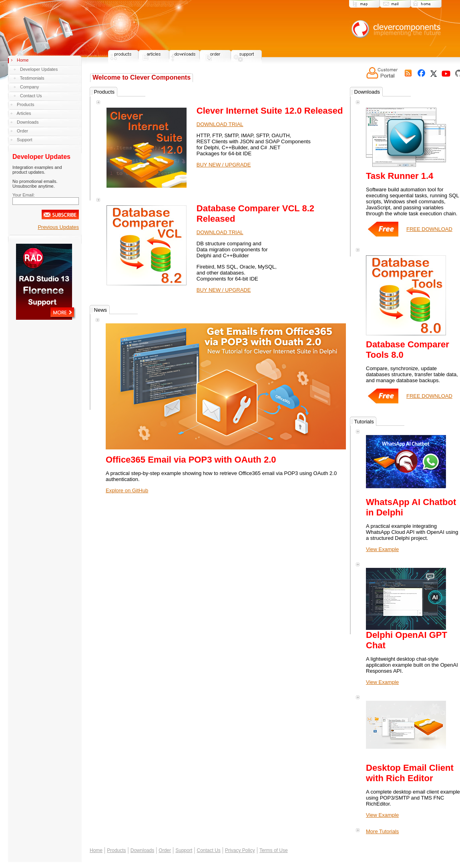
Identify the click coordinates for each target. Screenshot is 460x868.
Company (29, 87)
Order (22, 131)
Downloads (28, 122)
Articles (24, 113)
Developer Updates (39, 69)
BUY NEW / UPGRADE (224, 165)
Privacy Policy (240, 856)
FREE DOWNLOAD (422, 235)
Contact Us (31, 96)
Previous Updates (58, 227)
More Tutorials (382, 837)
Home (23, 60)
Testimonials (32, 78)
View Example (382, 555)
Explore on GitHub (127, 490)
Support (25, 140)
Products (25, 104)
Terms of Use (274, 856)
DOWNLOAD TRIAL (220, 124)
